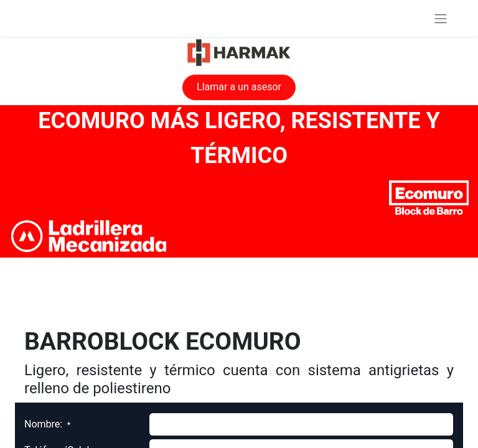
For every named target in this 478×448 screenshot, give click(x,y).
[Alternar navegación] (441, 18)
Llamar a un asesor (239, 87)
